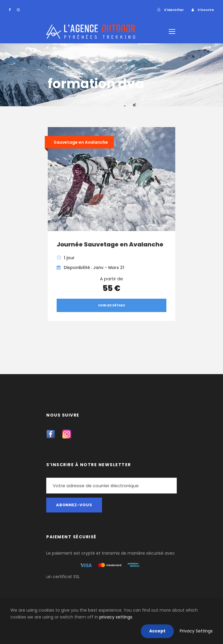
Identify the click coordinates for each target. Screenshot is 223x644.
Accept (157, 631)
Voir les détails (112, 305)
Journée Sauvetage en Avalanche (110, 244)
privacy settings (116, 617)
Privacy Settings (196, 631)
